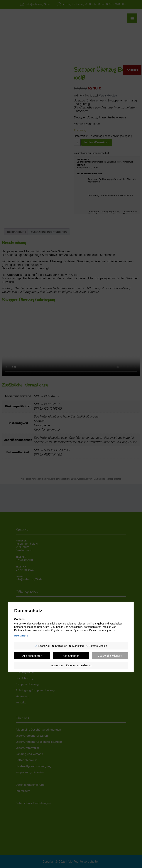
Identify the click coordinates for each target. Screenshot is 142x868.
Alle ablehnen (71, 656)
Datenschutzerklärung (79, 666)
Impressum (57, 666)
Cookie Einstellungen (110, 656)
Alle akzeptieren (32, 656)
